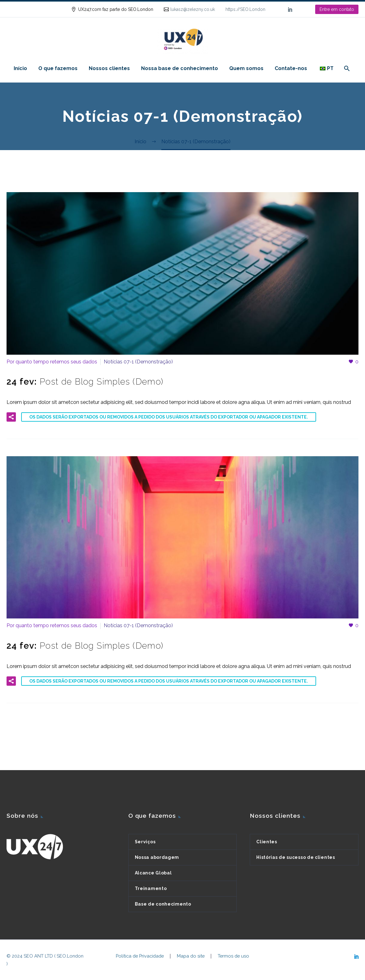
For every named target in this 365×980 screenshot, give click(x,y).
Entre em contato (337, 9)
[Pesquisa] (346, 68)
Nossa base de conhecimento (180, 68)
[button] (11, 417)
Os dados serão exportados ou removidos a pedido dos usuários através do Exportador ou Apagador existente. (169, 417)
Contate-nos (291, 68)
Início (20, 68)
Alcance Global (153, 873)
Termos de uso (233, 956)
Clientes (267, 842)
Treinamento (151, 888)
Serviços (145, 842)
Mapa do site (191, 956)
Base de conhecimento (163, 904)
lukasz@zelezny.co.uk (193, 9)
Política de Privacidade (140, 956)
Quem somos (246, 68)
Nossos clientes (109, 68)
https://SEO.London (245, 9)
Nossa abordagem (157, 857)
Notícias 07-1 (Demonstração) (138, 362)
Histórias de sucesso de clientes (296, 857)
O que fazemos (58, 68)
